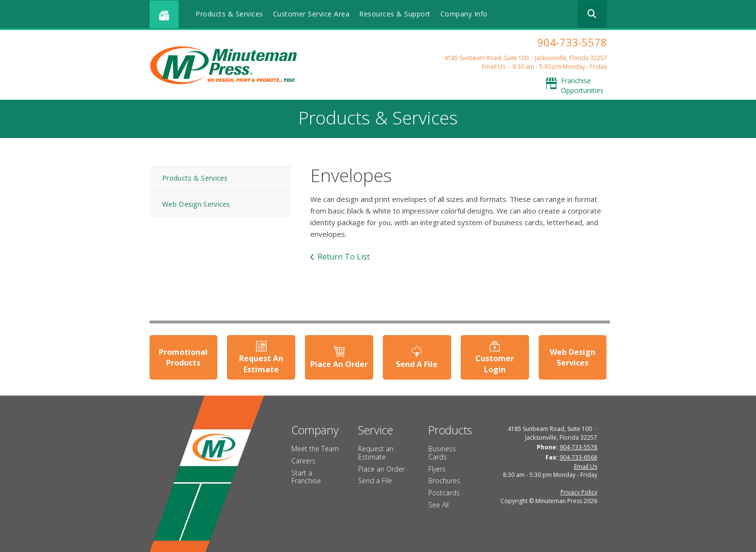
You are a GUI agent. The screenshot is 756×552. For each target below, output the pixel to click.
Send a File (375, 481)
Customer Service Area (311, 14)
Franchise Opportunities (582, 85)
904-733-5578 (572, 42)
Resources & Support (395, 14)
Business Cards (442, 453)
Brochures (444, 481)
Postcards (444, 493)
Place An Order (339, 364)
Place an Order (381, 469)
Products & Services (229, 14)
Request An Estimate (261, 364)
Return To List (344, 257)
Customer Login (495, 364)
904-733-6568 (578, 457)
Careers (303, 461)
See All (438, 505)
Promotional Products (183, 357)
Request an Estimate (376, 453)
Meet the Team (315, 449)
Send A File (417, 364)
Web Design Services (196, 204)
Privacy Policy (579, 492)
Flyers (437, 469)
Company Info (464, 14)
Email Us (494, 67)
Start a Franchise (306, 477)
